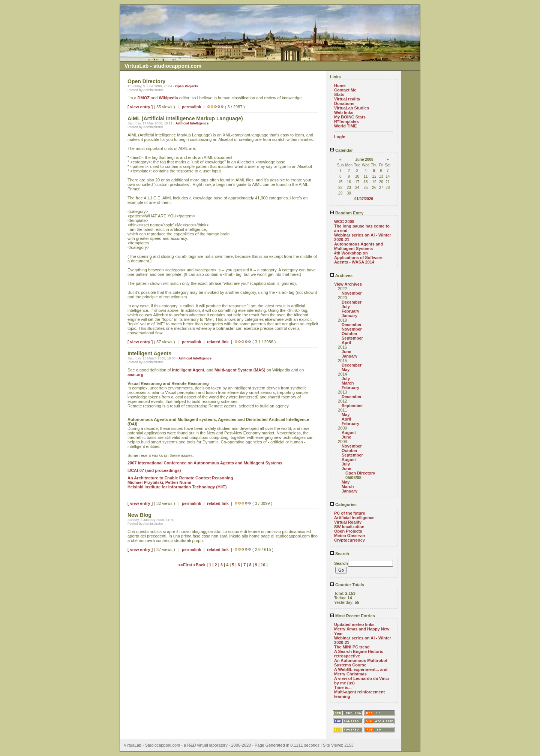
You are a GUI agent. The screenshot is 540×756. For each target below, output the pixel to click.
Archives (341, 275)
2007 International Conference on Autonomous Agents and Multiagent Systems (205, 463)
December (352, 302)
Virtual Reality (348, 522)
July (346, 307)
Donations (344, 103)
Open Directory (360, 473)
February (350, 311)
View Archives (348, 284)
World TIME (345, 126)
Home (340, 85)
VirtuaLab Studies (352, 108)
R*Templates (346, 121)
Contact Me (345, 90)
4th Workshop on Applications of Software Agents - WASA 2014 (358, 257)
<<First (186, 565)
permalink (192, 107)
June (346, 352)
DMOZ (144, 98)
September (352, 338)
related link (218, 342)
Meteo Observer (350, 536)
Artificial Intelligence (192, 123)
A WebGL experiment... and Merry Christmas (361, 672)
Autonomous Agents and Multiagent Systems (358, 246)
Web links (344, 112)
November (352, 293)
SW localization (349, 527)
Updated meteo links (354, 624)
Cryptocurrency (349, 540)
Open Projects (187, 86)
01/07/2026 (364, 199)
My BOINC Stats (350, 117)
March (348, 383)
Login (340, 137)
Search (340, 554)
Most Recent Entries (352, 616)
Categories (343, 504)
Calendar (341, 150)
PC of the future (350, 513)
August (349, 433)
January (349, 316)
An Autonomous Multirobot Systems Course (361, 663)
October (349, 334)
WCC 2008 (344, 222)
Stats (339, 94)
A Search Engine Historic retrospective (359, 654)
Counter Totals (347, 585)
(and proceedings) (163, 470)
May (346, 370)
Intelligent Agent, (189, 370)
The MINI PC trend (352, 647)
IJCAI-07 (136, 470)
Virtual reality (347, 99)
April (346, 343)
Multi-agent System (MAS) (240, 370)
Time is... (343, 687)
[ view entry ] (140, 107)
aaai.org (135, 374)
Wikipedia (168, 98)
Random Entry (347, 213)
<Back (200, 565)
